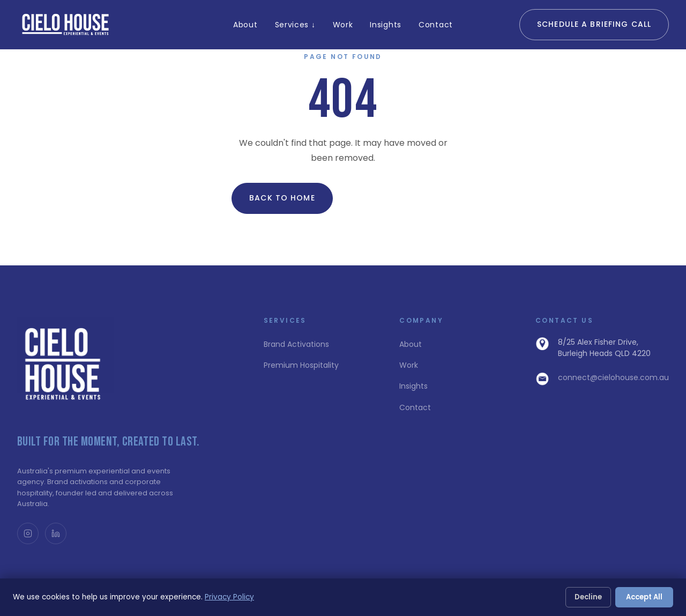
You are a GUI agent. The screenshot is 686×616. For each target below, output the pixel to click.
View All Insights (397, 198)
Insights (386, 25)
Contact (436, 25)
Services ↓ (295, 25)
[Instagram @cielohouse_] (28, 533)
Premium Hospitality (301, 365)
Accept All (644, 597)
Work (343, 25)
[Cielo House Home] (66, 25)
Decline (588, 597)
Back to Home (282, 198)
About (245, 25)
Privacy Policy (229, 597)
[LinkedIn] (56, 533)
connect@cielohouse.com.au (613, 377)
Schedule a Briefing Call (594, 24)
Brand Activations (296, 344)
